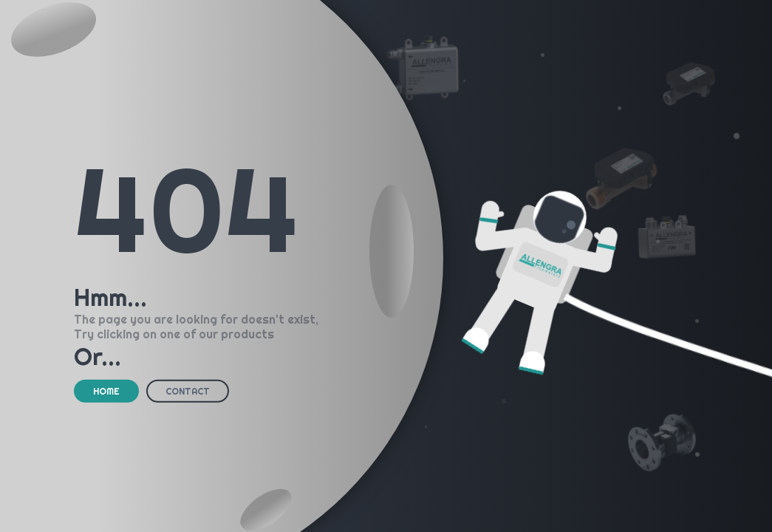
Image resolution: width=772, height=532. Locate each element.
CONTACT (188, 391)
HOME (106, 391)
